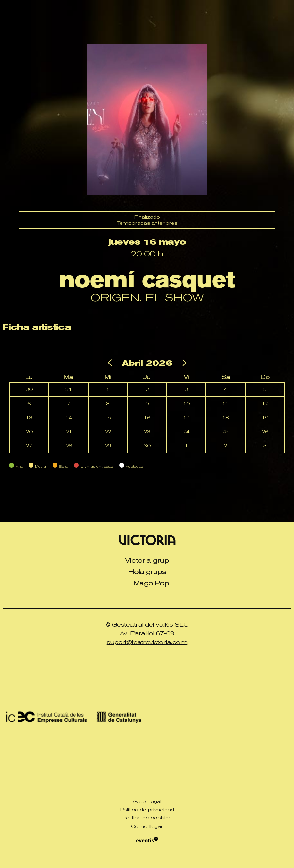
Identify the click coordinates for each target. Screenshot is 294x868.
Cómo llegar (147, 826)
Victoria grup (147, 560)
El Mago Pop (147, 583)
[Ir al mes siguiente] (184, 364)
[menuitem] (147, 560)
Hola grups (147, 572)
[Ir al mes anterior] (111, 364)
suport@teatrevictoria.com (147, 642)
